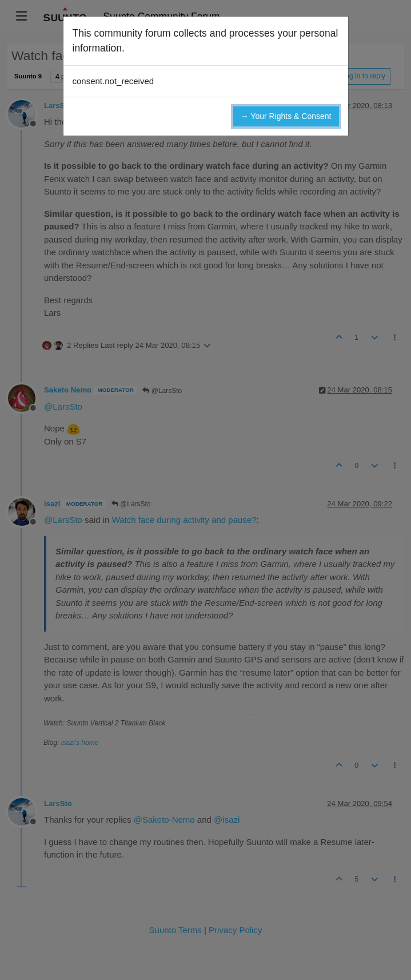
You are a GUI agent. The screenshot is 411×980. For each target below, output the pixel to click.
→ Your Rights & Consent (286, 116)
